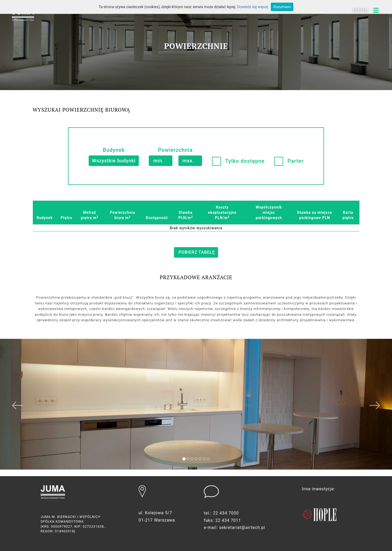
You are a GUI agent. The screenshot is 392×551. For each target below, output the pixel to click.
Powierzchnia (175, 150)
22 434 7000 (226, 513)
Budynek (114, 150)
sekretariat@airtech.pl (243, 528)
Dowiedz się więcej (253, 7)
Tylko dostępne (245, 161)
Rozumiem (282, 7)
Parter (295, 161)
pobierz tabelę (197, 252)
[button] (29, 411)
